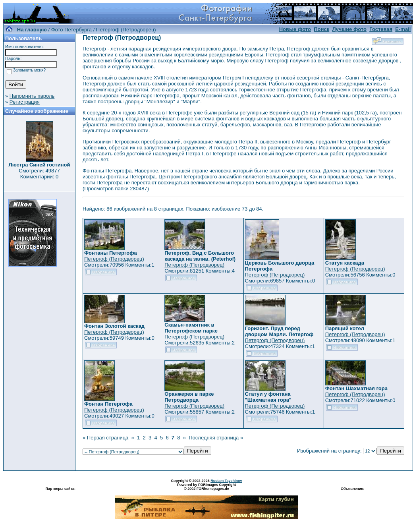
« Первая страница (105, 438)
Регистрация (25, 102)
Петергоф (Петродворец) (114, 259)
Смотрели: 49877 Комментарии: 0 (39, 174)
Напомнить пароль (32, 96)
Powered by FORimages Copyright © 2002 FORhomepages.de (206, 487)
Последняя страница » (216, 438)
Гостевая (381, 29)
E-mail (403, 29)
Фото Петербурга (71, 30)
